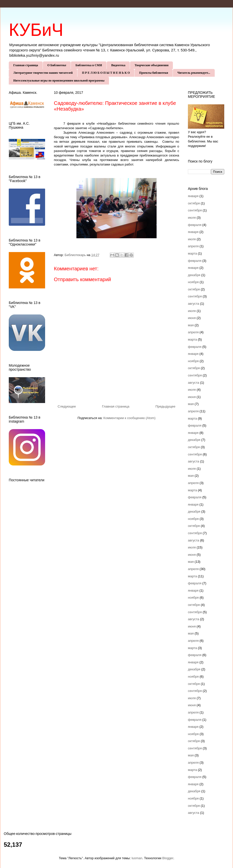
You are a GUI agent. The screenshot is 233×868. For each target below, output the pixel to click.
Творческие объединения (151, 65)
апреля (193, 246)
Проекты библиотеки (154, 73)
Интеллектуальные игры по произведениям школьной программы (59, 81)
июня (192, 318)
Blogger (168, 858)
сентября (195, 210)
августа (194, 304)
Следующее (67, 406)
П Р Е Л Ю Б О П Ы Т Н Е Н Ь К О (106, 73)
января (193, 196)
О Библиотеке (57, 65)
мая (191, 325)
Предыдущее (165, 406)
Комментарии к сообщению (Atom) (130, 418)
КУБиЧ (36, 30)
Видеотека (118, 65)
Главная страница (26, 65)
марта (192, 253)
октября (194, 203)
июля (192, 218)
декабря (194, 275)
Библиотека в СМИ (89, 65)
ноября (193, 282)
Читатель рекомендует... (194, 73)
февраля (195, 225)
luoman (137, 858)
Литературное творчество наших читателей (43, 73)
